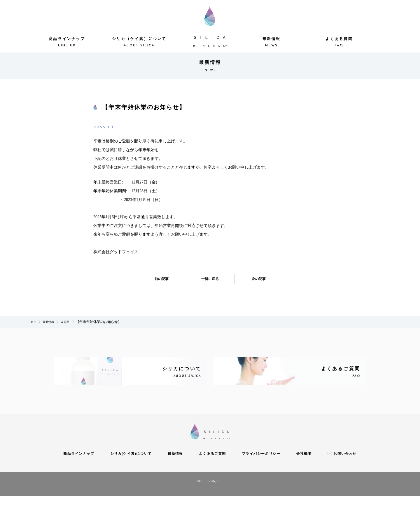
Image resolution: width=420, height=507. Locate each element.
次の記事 (257, 279)
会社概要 (304, 465)
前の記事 (164, 279)
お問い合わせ (345, 465)
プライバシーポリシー (261, 465)
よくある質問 (339, 43)
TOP (33, 322)
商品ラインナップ (67, 43)
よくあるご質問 (212, 465)
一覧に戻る (210, 279)
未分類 (65, 322)
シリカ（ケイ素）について (139, 43)
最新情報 (272, 43)
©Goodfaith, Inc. (210, 492)
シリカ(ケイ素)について (131, 465)
